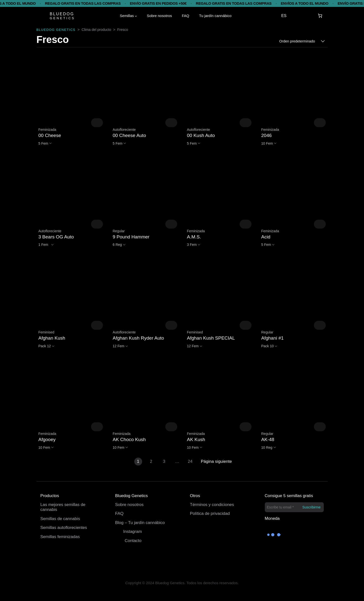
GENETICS (62, 18)
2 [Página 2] (151, 461)
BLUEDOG (62, 14)
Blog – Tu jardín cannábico (140, 523)
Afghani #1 (273, 338)
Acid (266, 237)
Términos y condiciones (212, 505)
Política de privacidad (210, 514)
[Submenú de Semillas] (136, 16)
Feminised (47, 332)
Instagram (133, 532)
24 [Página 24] (190, 461)
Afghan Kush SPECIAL (211, 338)
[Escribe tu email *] (294, 507)
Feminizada (47, 130)
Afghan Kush (52, 338)
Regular (119, 231)
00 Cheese (50, 135)
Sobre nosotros (129, 505)
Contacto (133, 541)
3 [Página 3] (164, 461)
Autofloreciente (124, 130)
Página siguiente (216, 461)
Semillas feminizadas (60, 537)
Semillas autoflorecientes (64, 528)
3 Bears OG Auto (56, 237)
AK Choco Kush (129, 439)
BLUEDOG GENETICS (56, 30)
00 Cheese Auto (129, 135)
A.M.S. (194, 237)
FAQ (119, 514)
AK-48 (268, 439)
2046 (267, 135)
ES (284, 16)
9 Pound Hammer (131, 237)
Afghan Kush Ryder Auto (138, 338)
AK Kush (196, 439)
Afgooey (47, 439)
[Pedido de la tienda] (302, 41)
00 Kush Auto (201, 135)
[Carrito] (320, 16)
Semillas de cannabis (60, 519)
